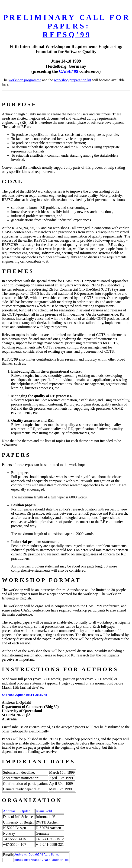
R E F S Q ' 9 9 (66, 35)
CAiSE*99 (69, 71)
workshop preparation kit (72, 80)
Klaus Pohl (44, 812)
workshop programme (25, 80)
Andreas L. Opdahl (17, 812)
